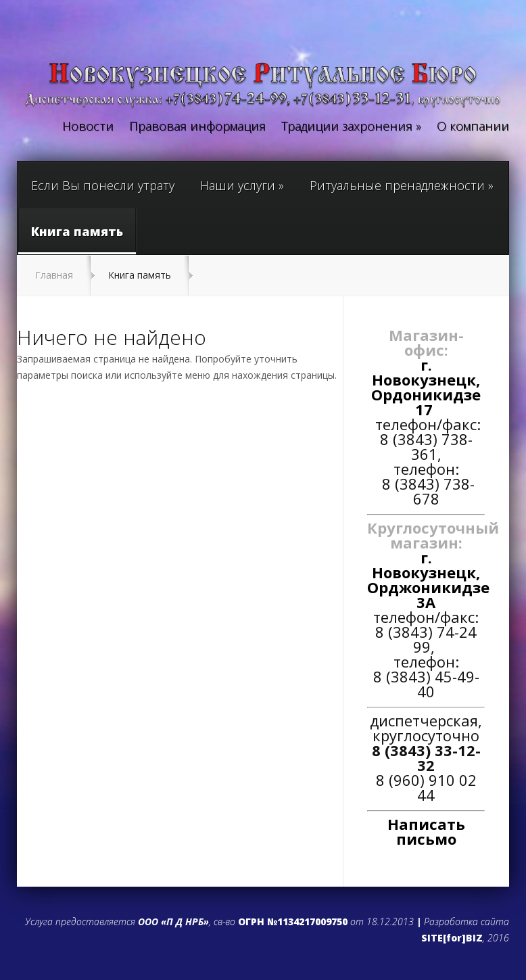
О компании (473, 127)
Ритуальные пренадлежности (402, 185)
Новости (88, 127)
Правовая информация (197, 127)
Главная (54, 275)
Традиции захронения (351, 127)
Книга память (77, 239)
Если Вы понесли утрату (103, 185)
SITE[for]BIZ (452, 938)
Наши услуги (242, 185)
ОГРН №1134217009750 (293, 921)
